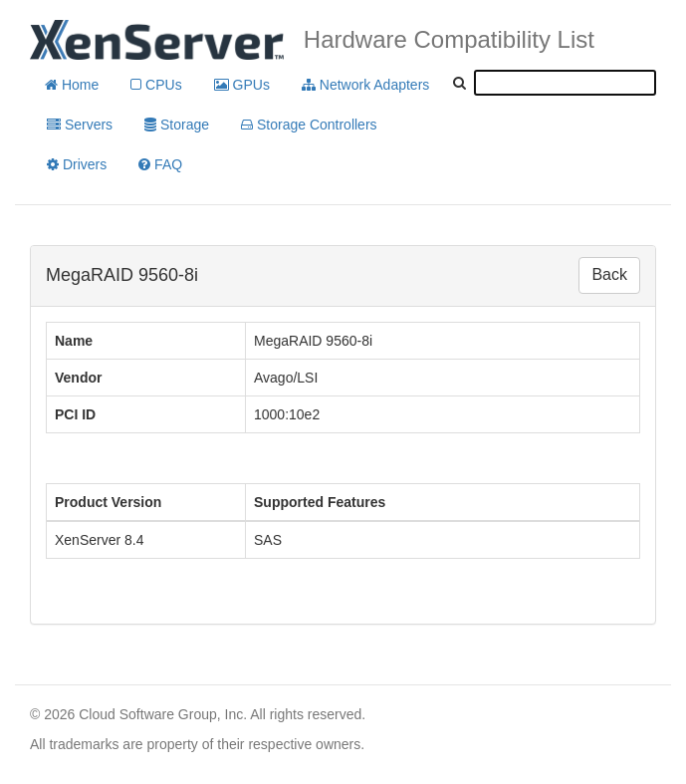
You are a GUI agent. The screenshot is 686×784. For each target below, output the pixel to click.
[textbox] (565, 83)
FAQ (160, 164)
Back (609, 274)
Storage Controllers (309, 125)
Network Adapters (365, 85)
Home (72, 85)
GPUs (242, 85)
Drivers (77, 164)
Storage (177, 125)
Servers (80, 125)
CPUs (156, 85)
